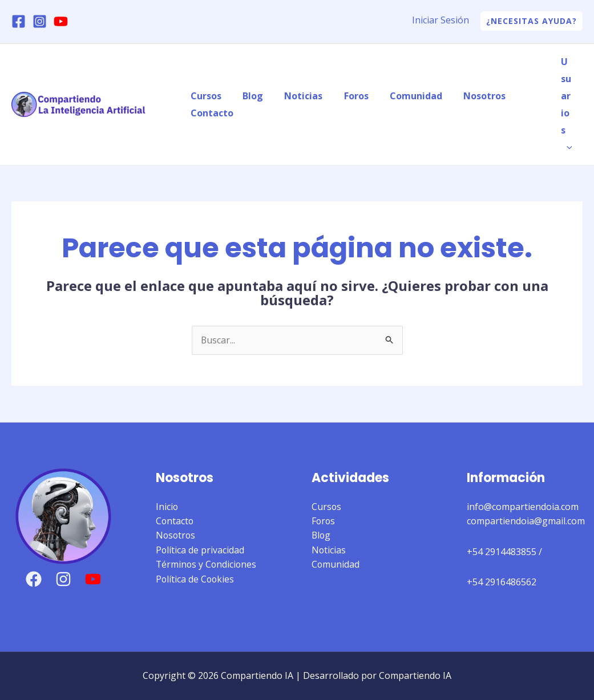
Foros (346, 96)
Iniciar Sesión (441, 20)
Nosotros (468, 96)
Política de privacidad (200, 551)
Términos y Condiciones (207, 565)
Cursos (204, 96)
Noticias (296, 96)
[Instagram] (40, 21)
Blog (248, 96)
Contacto (210, 113)
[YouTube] (61, 21)
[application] (568, 147)
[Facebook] (19, 21)
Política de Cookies (196, 580)
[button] (532, 21)
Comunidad (402, 96)
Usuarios (568, 104)
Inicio (167, 507)
